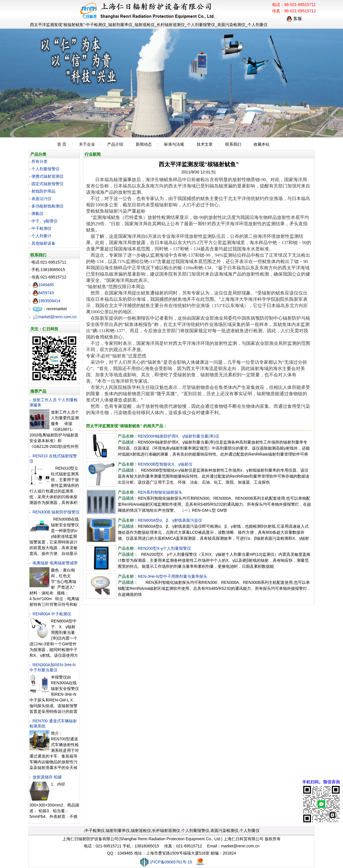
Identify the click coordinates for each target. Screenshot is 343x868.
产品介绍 (115, 144)
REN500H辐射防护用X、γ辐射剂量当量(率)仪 (179, 436)
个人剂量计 (41, 236)
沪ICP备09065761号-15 (166, 862)
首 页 (62, 144)
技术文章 (205, 144)
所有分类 (39, 161)
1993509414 (47, 301)
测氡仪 (37, 213)
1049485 (43, 285)
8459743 (43, 293)
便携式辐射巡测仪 (47, 176)
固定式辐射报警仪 (47, 184)
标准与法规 (174, 144)
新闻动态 (144, 144)
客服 (294, 18)
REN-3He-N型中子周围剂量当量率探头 (173, 576)
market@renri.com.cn (55, 317)
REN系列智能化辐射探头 (160, 492)
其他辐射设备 (43, 243)
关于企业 (87, 144)
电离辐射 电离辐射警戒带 (55, 563)
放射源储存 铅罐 (47, 777)
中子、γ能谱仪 (44, 221)
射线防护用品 (43, 191)
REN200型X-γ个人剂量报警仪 (164, 548)
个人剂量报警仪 (45, 169)
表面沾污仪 (41, 199)
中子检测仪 (41, 228)
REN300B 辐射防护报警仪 (56, 512)
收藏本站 (262, 144)
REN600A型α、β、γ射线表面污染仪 (170, 520)
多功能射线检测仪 (47, 206)
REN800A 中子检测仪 (52, 614)
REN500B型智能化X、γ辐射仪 (165, 464)
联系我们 (233, 144)
